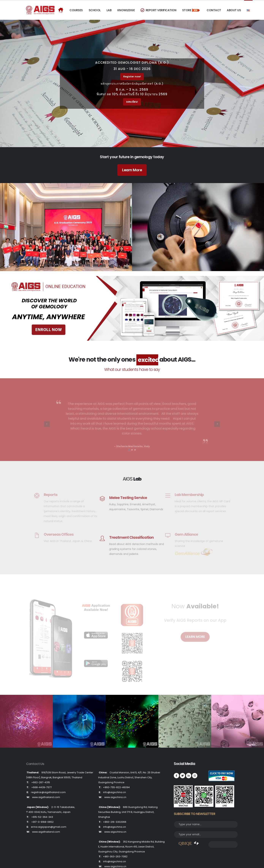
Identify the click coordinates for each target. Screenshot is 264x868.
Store (192, 10)
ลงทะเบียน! (132, 102)
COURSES (76, 10)
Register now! (132, 77)
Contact (214, 10)
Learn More (132, 170)
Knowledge (126, 10)
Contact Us (36, 764)
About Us (234, 10)
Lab (109, 10)
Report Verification (158, 10)
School (95, 10)
